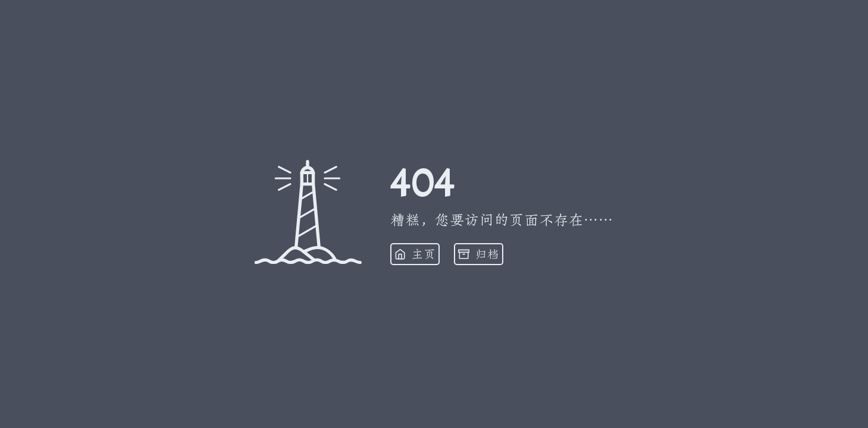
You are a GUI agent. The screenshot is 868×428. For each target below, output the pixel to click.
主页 (415, 254)
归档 (479, 254)
